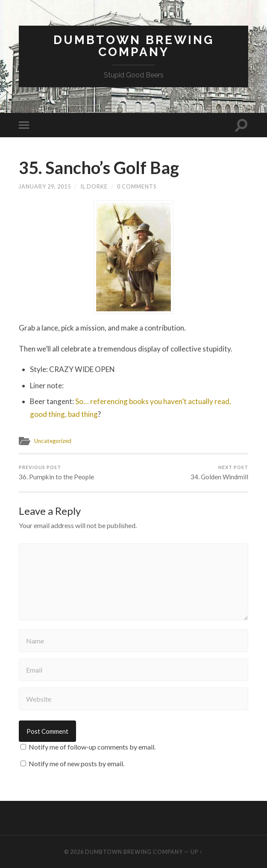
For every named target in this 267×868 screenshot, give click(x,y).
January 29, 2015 (45, 186)
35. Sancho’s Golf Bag (99, 168)
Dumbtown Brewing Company (134, 46)
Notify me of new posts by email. (76, 763)
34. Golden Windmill (219, 472)
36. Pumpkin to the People (56, 472)
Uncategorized (53, 441)
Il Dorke (94, 186)
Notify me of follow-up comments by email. (92, 747)
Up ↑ (197, 852)
